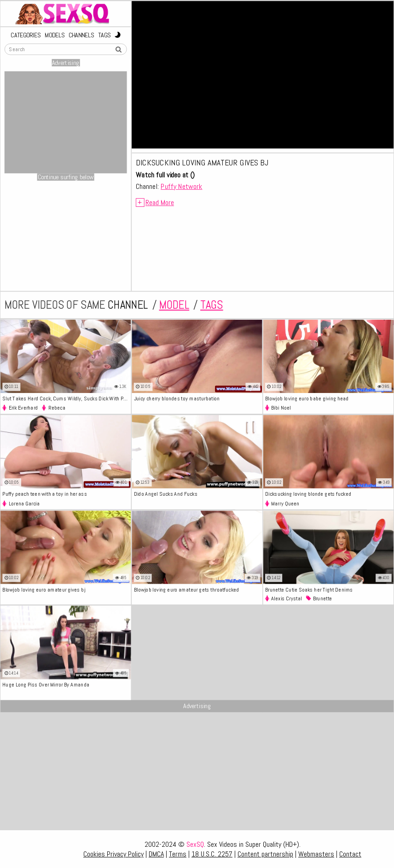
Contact (350, 854)
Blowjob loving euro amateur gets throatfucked (187, 589)
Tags (104, 35)
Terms (178, 854)
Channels (81, 35)
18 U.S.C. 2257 (212, 854)
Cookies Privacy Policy (113, 854)
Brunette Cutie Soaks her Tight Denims (309, 589)
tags (212, 305)
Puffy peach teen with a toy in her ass (44, 493)
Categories (26, 35)
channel (128, 305)
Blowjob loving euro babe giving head (307, 398)
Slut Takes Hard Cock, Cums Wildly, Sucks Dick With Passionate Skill (67, 398)
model (174, 305)
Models (55, 35)
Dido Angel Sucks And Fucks (166, 493)
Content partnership (265, 854)
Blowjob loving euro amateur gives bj (44, 589)
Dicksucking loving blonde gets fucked (308, 493)
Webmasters (316, 854)
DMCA (156, 854)
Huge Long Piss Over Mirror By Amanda (46, 685)
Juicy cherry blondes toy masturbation (177, 398)
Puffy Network (181, 186)
